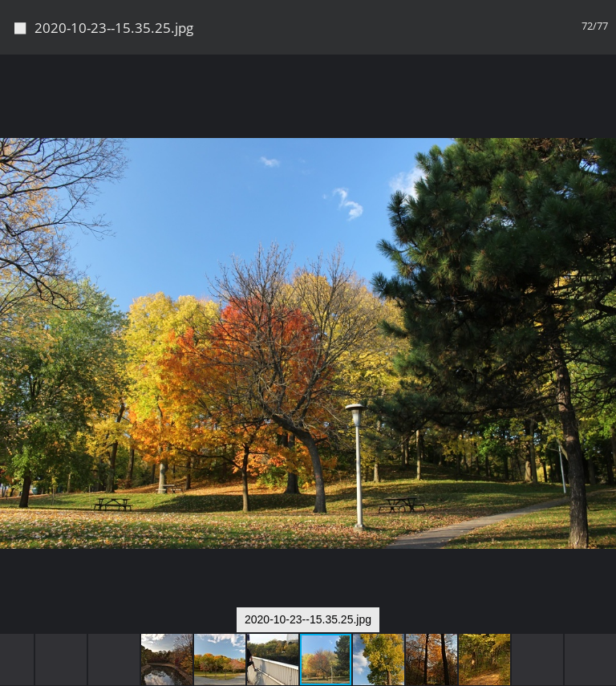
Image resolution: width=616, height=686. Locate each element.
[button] (602, 96)
